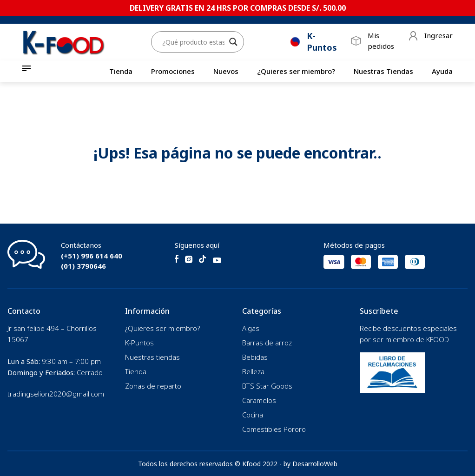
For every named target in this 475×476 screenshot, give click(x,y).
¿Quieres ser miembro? (296, 71)
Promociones (173, 71)
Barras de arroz (267, 343)
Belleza (253, 371)
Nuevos (226, 71)
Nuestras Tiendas (383, 71)
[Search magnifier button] (233, 42)
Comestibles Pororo (274, 429)
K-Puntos (139, 343)
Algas (251, 328)
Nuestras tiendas (152, 357)
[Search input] (193, 42)
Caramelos (259, 400)
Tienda (121, 71)
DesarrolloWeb (315, 464)
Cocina (253, 415)
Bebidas (255, 357)
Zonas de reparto (153, 386)
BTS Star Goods (267, 386)
